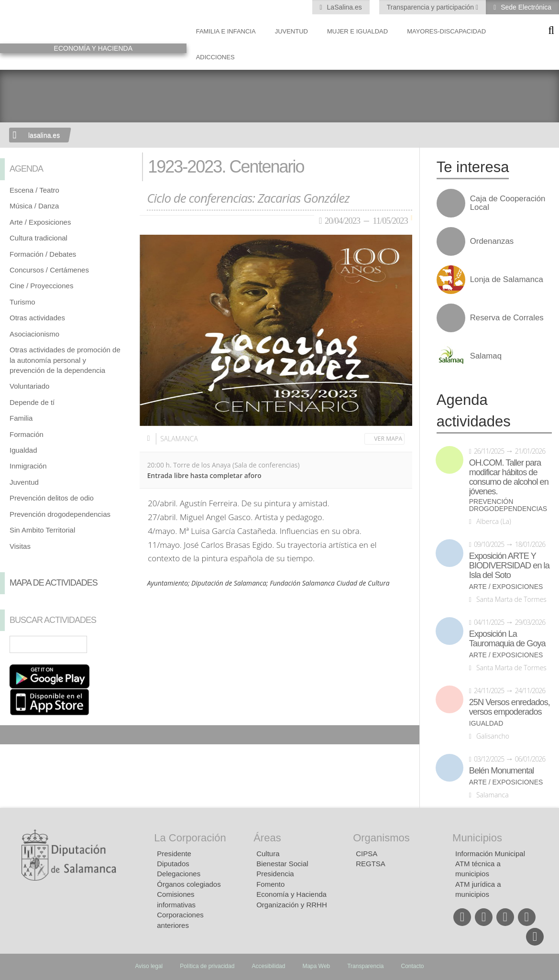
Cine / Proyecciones (41, 286)
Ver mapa (388, 439)
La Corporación (190, 838)
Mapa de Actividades (54, 583)
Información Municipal (490, 854)
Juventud (291, 31)
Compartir (12, 735)
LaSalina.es (344, 7)
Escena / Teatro (34, 190)
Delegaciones (179, 874)
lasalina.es (44, 135)
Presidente (174, 854)
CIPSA (367, 854)
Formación (27, 434)
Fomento (270, 884)
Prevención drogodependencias (60, 514)
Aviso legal (149, 966)
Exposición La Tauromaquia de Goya (507, 639)
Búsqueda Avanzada (119, 644)
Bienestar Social (282, 864)
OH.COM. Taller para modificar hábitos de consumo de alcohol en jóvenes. (509, 477)
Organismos (381, 838)
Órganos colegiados (189, 884)
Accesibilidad (268, 966)
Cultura (268, 854)
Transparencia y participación (431, 7)
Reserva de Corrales (507, 318)
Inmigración (28, 466)
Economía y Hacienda (291, 894)
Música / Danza (34, 206)
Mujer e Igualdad (357, 31)
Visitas (20, 546)
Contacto (413, 966)
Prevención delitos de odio (52, 498)
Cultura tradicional (38, 238)
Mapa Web (316, 966)
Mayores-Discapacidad (446, 31)
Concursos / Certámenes (49, 270)
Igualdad (23, 450)
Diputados (173, 864)
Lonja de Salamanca (507, 280)
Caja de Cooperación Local (508, 203)
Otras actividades (37, 318)
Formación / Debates (43, 254)
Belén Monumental (502, 771)
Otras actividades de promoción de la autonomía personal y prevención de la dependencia (65, 360)
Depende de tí (32, 402)
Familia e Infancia (226, 31)
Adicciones (215, 57)
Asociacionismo (34, 334)
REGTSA (371, 864)
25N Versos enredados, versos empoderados (510, 707)
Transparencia (365, 966)
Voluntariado (29, 386)
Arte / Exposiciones (40, 222)
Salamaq (486, 356)
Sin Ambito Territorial (42, 530)
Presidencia (275, 874)
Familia (21, 418)
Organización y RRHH (292, 905)
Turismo (22, 302)
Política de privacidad (207, 966)
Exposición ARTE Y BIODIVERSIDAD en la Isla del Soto (509, 566)
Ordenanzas (492, 241)
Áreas (267, 838)
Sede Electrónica (525, 7)
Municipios (477, 838)
